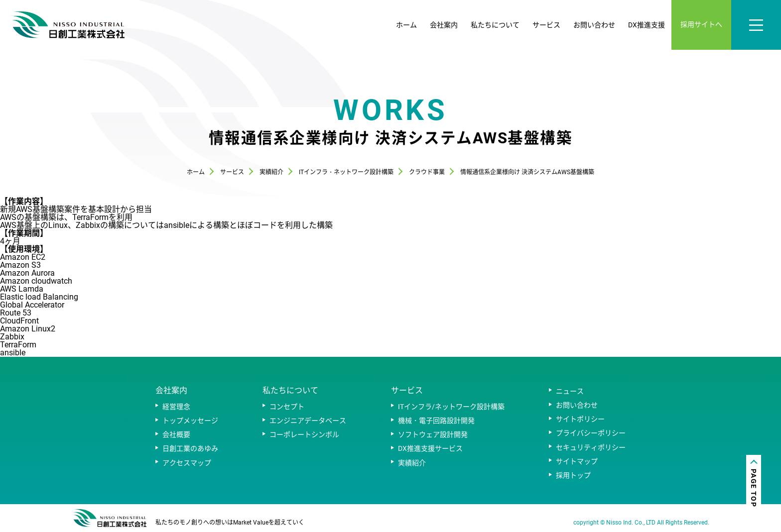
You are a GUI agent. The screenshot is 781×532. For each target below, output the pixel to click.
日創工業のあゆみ (190, 448)
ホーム (406, 25)
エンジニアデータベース (308, 421)
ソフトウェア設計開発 (433, 434)
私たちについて (495, 25)
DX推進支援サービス (430, 448)
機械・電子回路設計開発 (436, 421)
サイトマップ (577, 461)
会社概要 (176, 434)
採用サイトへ (701, 24)
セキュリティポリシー (591, 447)
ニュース (570, 391)
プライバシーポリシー (591, 433)
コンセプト (287, 407)
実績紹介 (412, 463)
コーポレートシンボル (304, 434)
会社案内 (444, 25)
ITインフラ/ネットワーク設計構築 (451, 407)
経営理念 (176, 407)
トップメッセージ (190, 421)
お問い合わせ (594, 25)
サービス (546, 25)
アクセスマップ (187, 463)
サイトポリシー (580, 419)
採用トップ (573, 475)
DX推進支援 (647, 25)
